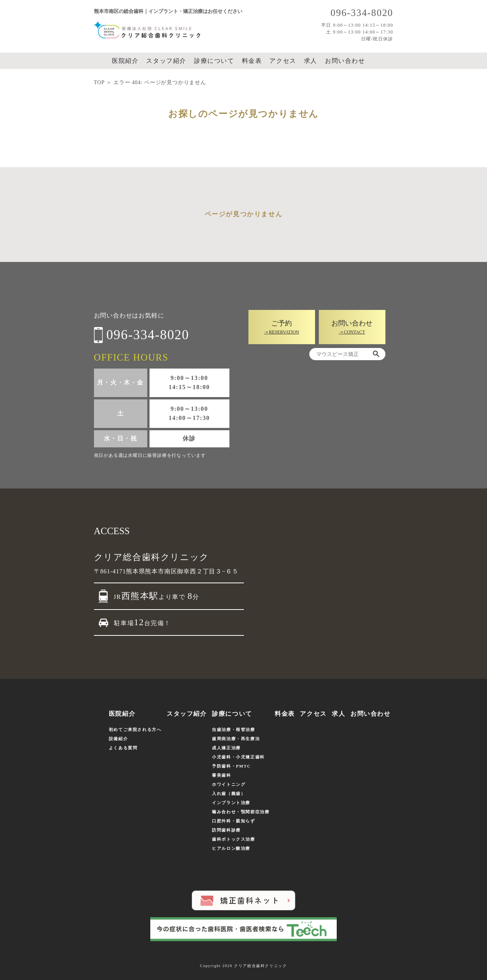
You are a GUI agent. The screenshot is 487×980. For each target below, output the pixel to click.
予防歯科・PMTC (231, 766)
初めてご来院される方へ (135, 729)
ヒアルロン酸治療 (231, 848)
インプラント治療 (231, 803)
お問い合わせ (345, 61)
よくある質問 (123, 748)
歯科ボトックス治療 (233, 839)
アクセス (283, 61)
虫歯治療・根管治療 (233, 729)
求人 (311, 61)
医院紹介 (125, 61)
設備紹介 (118, 739)
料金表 (252, 61)
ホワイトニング (229, 784)
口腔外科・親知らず (233, 821)
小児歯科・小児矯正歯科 (238, 757)
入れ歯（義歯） (229, 793)
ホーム (101, 61)
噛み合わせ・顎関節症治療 (241, 812)
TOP (99, 82)
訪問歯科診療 (226, 830)
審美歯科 (221, 775)
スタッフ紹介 (166, 61)
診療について (214, 61)
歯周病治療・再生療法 (236, 739)
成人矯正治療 (226, 748)
